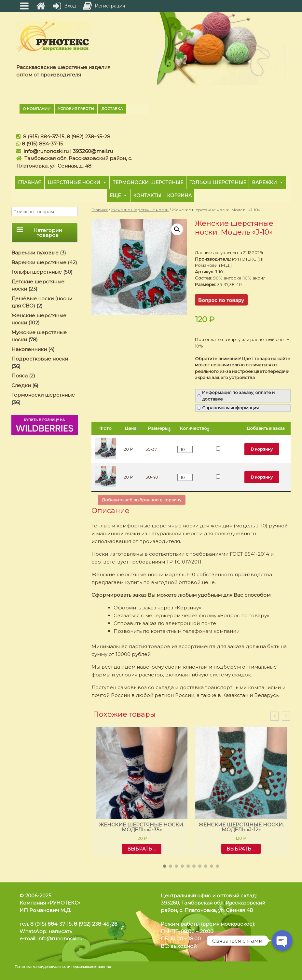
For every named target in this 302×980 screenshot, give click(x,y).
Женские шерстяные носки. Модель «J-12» (241, 827)
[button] (165, 866)
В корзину (262, 449)
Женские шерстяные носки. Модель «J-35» (142, 827)
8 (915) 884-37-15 (44, 136)
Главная (30, 183)
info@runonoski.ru (46, 151)
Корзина (179, 196)
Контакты (147, 196)
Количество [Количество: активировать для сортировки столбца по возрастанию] (193, 428)
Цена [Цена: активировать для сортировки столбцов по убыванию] (131, 428)
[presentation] (275, 716)
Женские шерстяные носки (140, 210)
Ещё (118, 196)
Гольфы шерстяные (218, 183)
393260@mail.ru (93, 151)
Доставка (112, 109)
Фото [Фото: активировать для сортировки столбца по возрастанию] (105, 428)
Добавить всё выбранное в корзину (142, 500)
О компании (37, 109)
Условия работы (76, 109)
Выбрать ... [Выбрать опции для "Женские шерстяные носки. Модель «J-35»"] (142, 849)
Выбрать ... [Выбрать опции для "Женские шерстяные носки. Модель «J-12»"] (241, 849)
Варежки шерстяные (39, 262)
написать (60, 931)
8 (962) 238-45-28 (89, 136)
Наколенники (29, 349)
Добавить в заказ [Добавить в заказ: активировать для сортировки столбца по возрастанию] (266, 428)
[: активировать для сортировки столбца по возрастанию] (227, 429)
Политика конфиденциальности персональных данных (63, 967)
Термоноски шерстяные (148, 183)
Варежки (268, 183)
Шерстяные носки (77, 183)
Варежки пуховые (35, 253)
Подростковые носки (40, 359)
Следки (21, 385)
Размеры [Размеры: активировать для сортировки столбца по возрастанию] (158, 428)
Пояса (20, 376)
